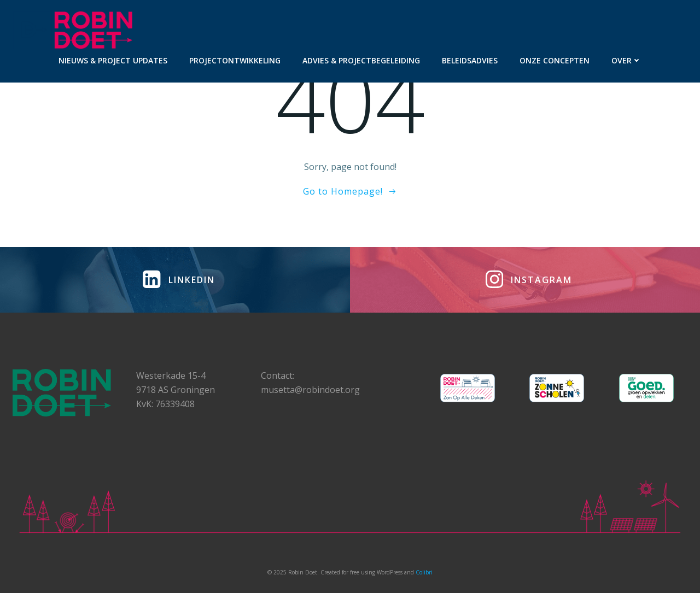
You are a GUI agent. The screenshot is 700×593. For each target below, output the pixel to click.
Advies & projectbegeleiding (361, 60)
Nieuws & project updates (113, 60)
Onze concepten (555, 60)
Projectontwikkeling (235, 60)
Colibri (424, 572)
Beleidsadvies (470, 60)
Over (626, 60)
